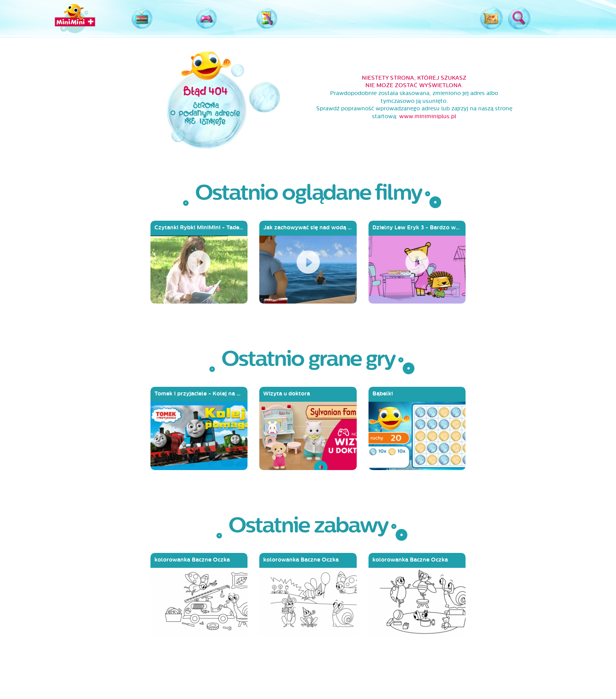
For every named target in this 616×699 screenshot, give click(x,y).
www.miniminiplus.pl (428, 116)
